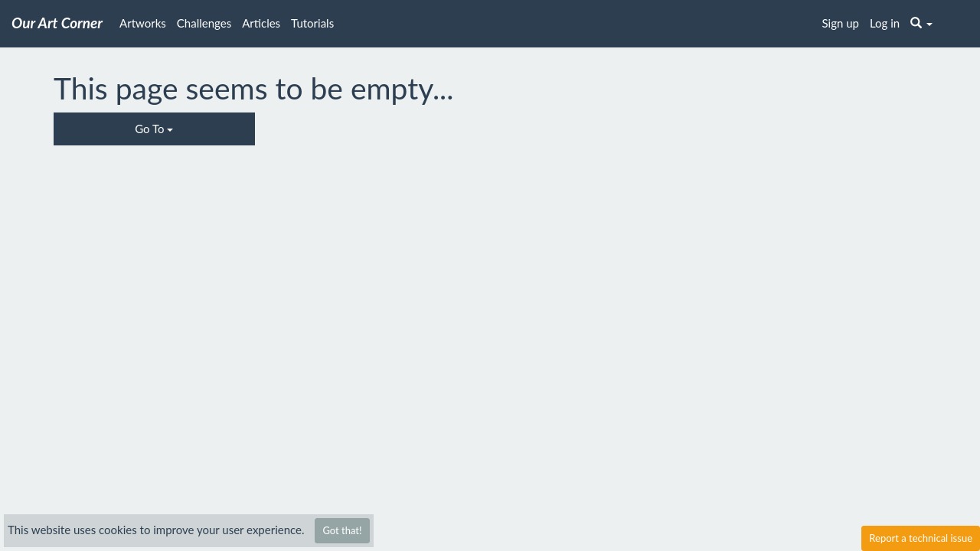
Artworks (143, 23)
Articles (261, 23)
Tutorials (312, 23)
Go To (154, 129)
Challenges (204, 23)
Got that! (342, 530)
